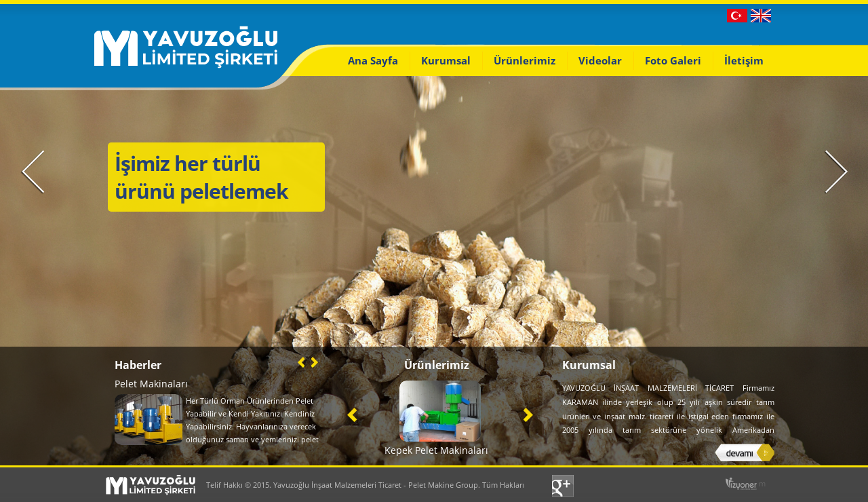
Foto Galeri (673, 60)
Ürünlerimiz (525, 60)
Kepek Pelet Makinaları (436, 450)
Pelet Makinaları (151, 384)
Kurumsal (446, 60)
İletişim (744, 60)
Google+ (565, 486)
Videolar (600, 60)
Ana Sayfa (373, 60)
